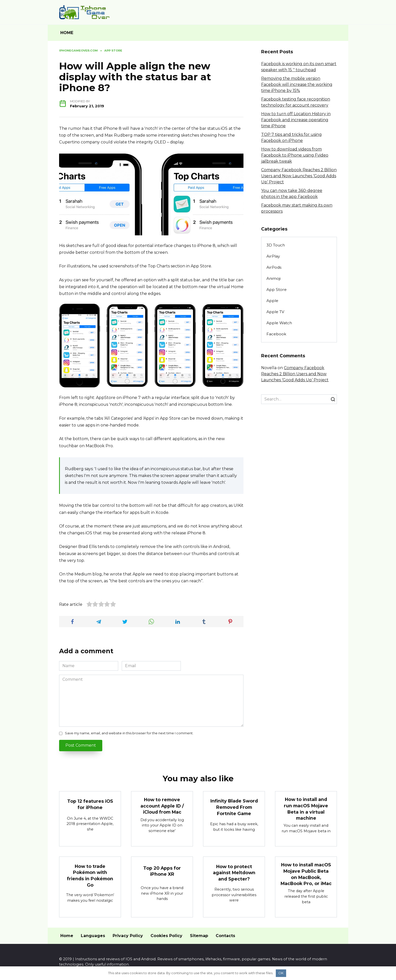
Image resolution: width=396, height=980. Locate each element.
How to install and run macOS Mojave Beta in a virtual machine (306, 809)
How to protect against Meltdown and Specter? (234, 873)
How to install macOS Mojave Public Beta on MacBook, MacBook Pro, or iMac (306, 874)
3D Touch (276, 245)
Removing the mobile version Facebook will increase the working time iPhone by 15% (297, 84)
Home (67, 936)
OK (281, 973)
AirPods (274, 267)
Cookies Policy (166, 936)
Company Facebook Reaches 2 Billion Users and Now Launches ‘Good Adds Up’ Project (299, 176)
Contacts (225, 936)
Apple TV (275, 312)
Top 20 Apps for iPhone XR (162, 871)
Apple (272, 301)
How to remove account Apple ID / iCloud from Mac (162, 806)
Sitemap (199, 936)
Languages (93, 936)
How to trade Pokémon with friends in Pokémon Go (90, 876)
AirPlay (273, 256)
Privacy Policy (128, 936)
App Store (277, 290)
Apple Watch (279, 323)
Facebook (276, 334)
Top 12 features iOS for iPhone (90, 804)
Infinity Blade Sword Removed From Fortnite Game (234, 807)
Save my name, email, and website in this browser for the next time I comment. (129, 733)
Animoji (274, 278)
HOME (67, 33)
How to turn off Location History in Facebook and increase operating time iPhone (296, 120)
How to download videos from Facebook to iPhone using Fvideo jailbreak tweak (295, 155)
